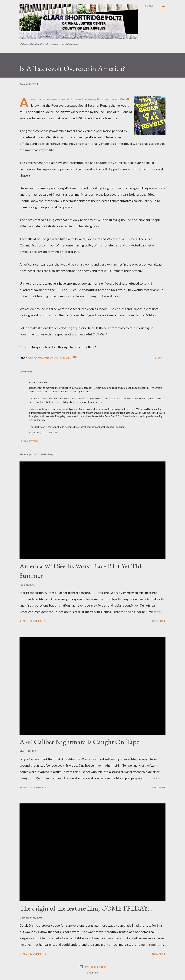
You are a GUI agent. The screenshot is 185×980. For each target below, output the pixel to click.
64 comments (38, 787)
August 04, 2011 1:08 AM (43, 432)
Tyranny (65, 358)
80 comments (38, 621)
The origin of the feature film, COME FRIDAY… (86, 908)
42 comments (38, 954)
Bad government (39, 358)
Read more (159, 621)
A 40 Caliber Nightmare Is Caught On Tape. (80, 742)
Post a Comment (29, 441)
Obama (54, 358)
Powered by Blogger (92, 967)
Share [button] (158, 358)
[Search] (150, 6)
